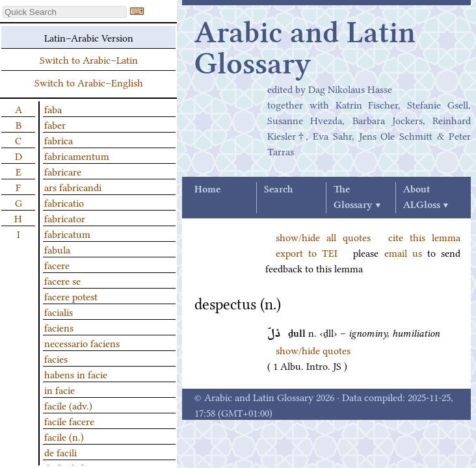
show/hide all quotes (323, 237)
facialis (59, 311)
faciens (59, 327)
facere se (62, 280)
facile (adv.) (68, 405)
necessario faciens (82, 343)
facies (56, 358)
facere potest (71, 296)
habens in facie (76, 374)
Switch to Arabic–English (89, 82)
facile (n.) (64, 436)
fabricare (63, 171)
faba (53, 109)
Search (278, 190)
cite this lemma (424, 237)
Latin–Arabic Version (89, 37)
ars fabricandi (73, 187)
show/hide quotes (313, 350)
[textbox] (65, 12)
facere (57, 265)
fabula (57, 249)
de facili (60, 452)
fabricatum (67, 233)
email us (403, 252)
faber (55, 124)
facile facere (69, 421)
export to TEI (307, 252)
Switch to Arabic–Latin (89, 59)
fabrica (59, 140)
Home (207, 190)
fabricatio (64, 202)
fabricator (65, 218)
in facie (59, 389)
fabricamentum (77, 155)
